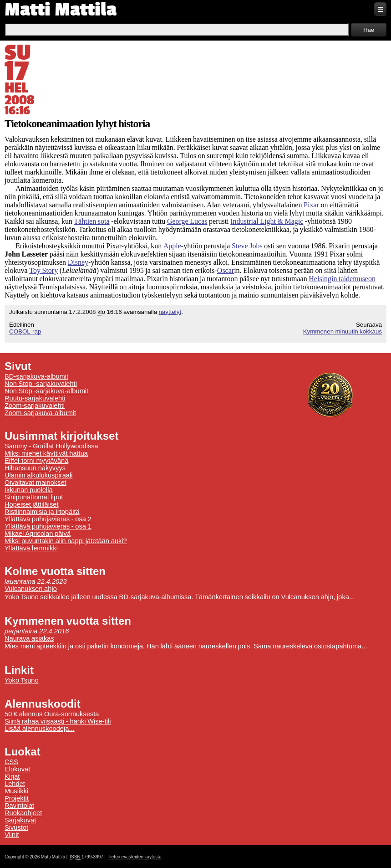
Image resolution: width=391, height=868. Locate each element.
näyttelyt (170, 312)
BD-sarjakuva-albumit (36, 376)
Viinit (12, 835)
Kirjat (12, 776)
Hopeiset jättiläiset (32, 504)
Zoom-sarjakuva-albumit (40, 413)
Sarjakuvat (20, 820)
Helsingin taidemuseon (342, 279)
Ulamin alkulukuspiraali (39, 475)
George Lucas (187, 221)
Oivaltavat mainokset (36, 483)
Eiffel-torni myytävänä (36, 461)
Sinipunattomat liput (34, 497)
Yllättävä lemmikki (31, 548)
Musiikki (16, 791)
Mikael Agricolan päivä (38, 534)
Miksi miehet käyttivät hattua (46, 453)
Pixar (311, 205)
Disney (78, 262)
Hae (369, 30)
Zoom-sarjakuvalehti (35, 406)
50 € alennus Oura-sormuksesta (52, 714)
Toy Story (43, 270)
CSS (11, 762)
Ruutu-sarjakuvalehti (35, 398)
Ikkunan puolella (29, 490)
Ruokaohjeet (23, 813)
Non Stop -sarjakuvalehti (41, 384)
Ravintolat (19, 806)
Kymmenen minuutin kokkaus (343, 331)
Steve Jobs (247, 246)
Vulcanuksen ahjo (31, 589)
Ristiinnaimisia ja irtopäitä (42, 512)
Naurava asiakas (29, 638)
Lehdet (15, 784)
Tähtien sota (91, 221)
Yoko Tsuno (22, 680)
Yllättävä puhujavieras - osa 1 (48, 526)
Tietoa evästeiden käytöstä (135, 857)
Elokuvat (17, 769)
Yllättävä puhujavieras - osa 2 (48, 519)
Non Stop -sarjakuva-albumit (46, 391)
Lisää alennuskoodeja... (40, 729)
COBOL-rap (25, 331)
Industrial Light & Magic (267, 221)
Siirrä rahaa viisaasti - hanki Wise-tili (58, 721)
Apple (172, 246)
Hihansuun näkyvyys (35, 468)
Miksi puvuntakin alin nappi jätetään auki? (66, 541)
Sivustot (16, 827)
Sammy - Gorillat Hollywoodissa (51, 446)
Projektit (17, 798)
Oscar (226, 270)
